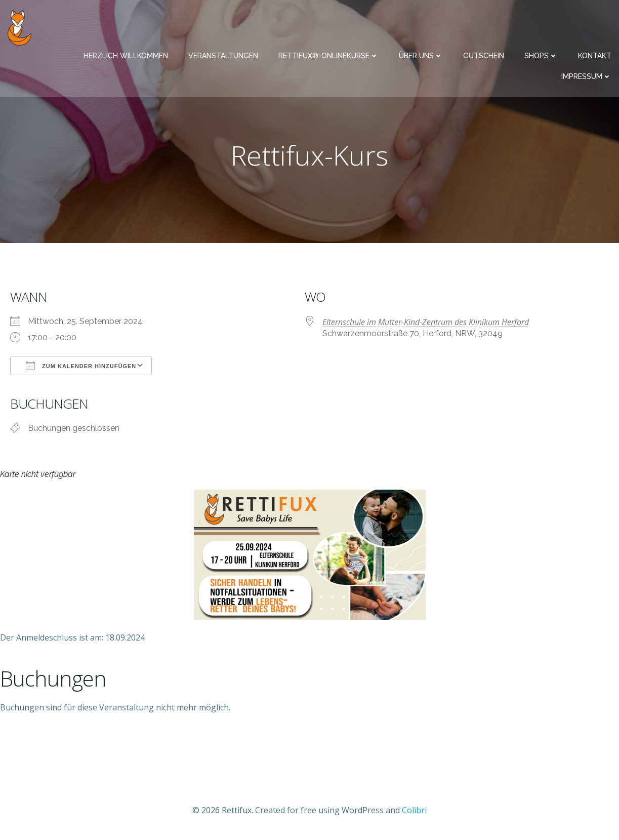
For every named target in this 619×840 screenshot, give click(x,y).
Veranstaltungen (223, 56)
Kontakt (595, 56)
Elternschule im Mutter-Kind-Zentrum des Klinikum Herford (426, 322)
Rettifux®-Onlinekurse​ (328, 56)
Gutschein (484, 56)
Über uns (421, 56)
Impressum (586, 76)
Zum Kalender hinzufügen (81, 366)
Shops (541, 56)
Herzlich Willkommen (126, 56)
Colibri (414, 810)
